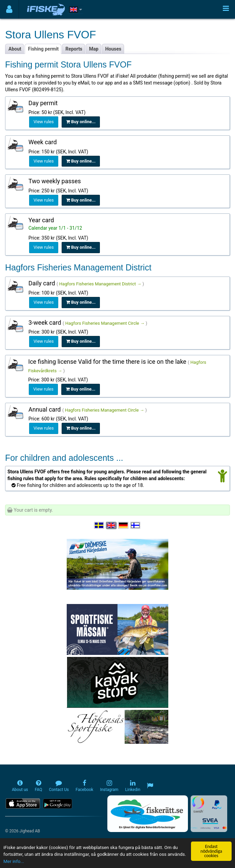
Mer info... (14, 861)
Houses (113, 49)
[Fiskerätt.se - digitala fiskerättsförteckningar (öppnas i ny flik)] (148, 814)
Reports (74, 49)
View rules (44, 122)
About (15, 49)
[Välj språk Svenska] (100, 525)
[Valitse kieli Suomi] (136, 525)
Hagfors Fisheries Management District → (100, 284)
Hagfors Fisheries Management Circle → (105, 323)
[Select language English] (111, 525)
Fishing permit (44, 49)
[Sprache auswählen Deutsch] (124, 525)
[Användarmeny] (9, 9)
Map (94, 49)
